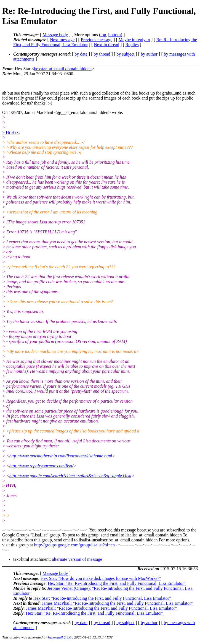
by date (81, 54)
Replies (132, 45)
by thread (102, 54)
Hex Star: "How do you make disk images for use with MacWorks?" (101, 578)
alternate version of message (77, 559)
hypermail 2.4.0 (60, 637)
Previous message (97, 40)
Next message (62, 40)
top (103, 35)
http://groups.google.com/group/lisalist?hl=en (75, 545)
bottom (114, 35)
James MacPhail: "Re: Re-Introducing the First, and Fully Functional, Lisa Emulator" (117, 603)
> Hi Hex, (11, 132)
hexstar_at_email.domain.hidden (63, 69)
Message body (55, 35)
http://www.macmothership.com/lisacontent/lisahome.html (61, 456)
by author (149, 54)
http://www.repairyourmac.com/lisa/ (41, 466)
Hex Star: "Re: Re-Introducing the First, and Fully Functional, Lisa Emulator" (117, 583)
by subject (125, 54)
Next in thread (106, 45)
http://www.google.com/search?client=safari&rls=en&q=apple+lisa (70, 476)
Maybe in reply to (134, 40)
